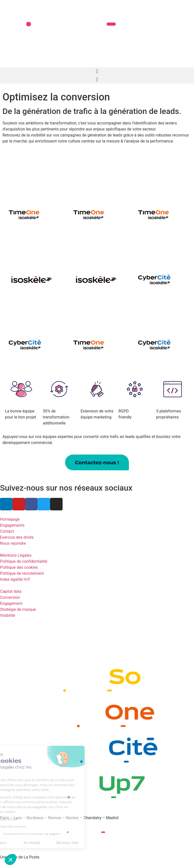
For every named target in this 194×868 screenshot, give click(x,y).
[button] (97, 71)
